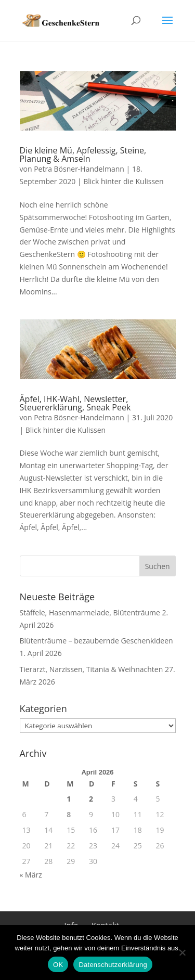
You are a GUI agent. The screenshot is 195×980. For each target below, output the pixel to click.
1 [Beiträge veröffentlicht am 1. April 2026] (69, 799)
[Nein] (182, 952)
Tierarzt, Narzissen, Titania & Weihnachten (92, 669)
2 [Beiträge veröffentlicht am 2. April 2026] (91, 799)
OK (58, 965)
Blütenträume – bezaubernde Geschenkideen (96, 641)
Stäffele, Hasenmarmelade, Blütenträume (90, 612)
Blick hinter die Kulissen (123, 181)
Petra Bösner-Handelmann (79, 169)
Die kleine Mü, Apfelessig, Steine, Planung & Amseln (83, 154)
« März (31, 875)
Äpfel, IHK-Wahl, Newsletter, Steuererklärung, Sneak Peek (75, 403)
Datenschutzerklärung (113, 965)
